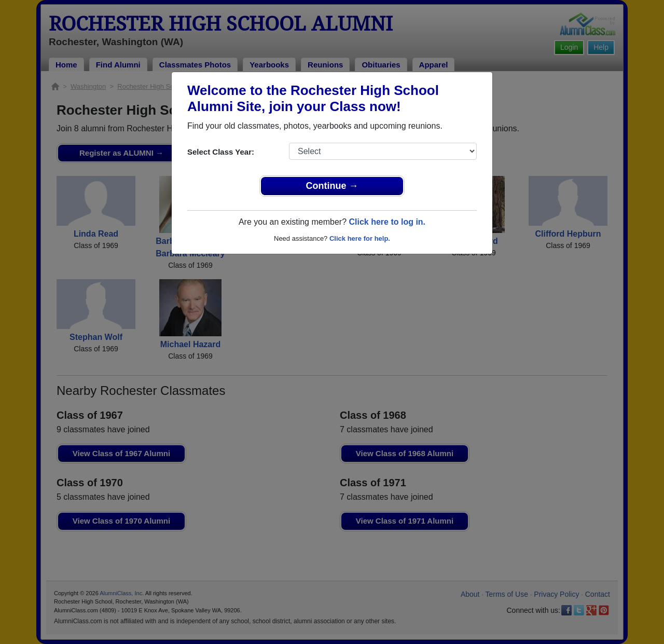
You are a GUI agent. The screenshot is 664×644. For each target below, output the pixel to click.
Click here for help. (360, 238)
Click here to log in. (387, 222)
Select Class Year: (221, 152)
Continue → (332, 186)
